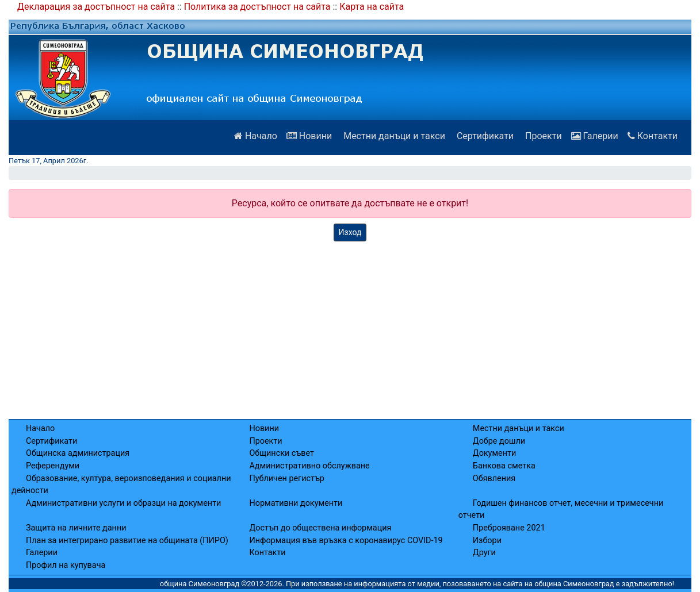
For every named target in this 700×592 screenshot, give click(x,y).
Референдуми (53, 466)
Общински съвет (282, 453)
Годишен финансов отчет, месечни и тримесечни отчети (561, 510)
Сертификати (484, 136)
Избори (487, 541)
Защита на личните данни (76, 528)
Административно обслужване (309, 466)
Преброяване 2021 (509, 528)
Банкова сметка (504, 466)
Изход (350, 232)
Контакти (653, 136)
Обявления (494, 478)
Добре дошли (499, 441)
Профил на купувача (66, 565)
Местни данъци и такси (393, 136)
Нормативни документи (296, 503)
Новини (309, 136)
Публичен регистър (287, 478)
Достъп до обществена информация (320, 528)
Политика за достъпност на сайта (257, 7)
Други (484, 553)
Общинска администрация (78, 453)
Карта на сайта (372, 7)
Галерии (595, 136)
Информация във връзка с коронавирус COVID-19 (346, 541)
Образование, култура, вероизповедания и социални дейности (121, 485)
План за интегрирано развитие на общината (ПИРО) (127, 541)
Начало (256, 136)
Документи (494, 453)
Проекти (542, 136)
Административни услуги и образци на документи (123, 503)
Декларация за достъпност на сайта (96, 7)
